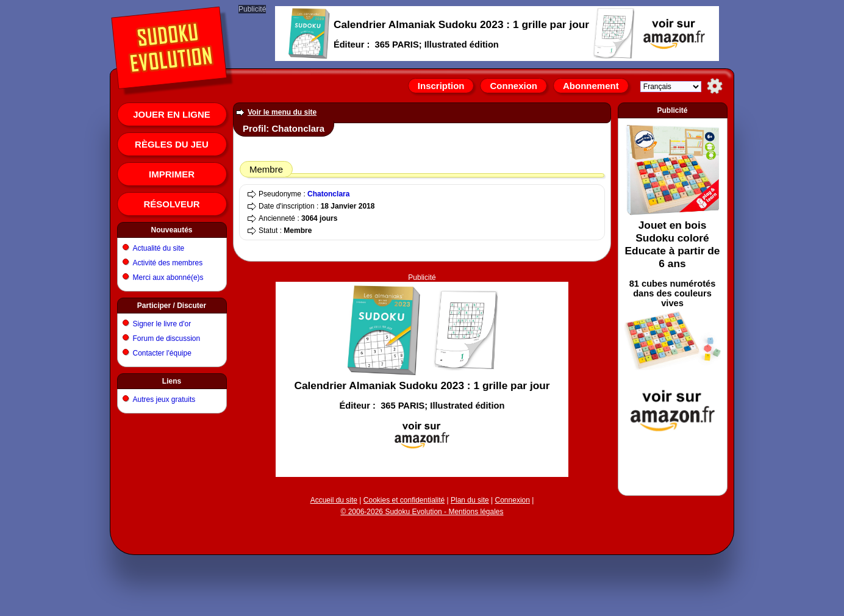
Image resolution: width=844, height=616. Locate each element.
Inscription (441, 86)
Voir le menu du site (282, 112)
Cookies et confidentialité (404, 500)
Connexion (513, 86)
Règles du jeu (172, 144)
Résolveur (171, 204)
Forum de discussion (167, 338)
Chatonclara (328, 194)
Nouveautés (171, 230)
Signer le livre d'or (162, 324)
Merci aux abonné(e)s (168, 278)
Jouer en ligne (172, 114)
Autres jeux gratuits (164, 399)
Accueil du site (334, 500)
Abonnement (591, 86)
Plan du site (470, 500)
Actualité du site (159, 248)
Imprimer (172, 174)
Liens (172, 381)
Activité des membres (168, 263)
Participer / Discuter (172, 306)
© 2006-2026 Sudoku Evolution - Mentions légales (422, 512)
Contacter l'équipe (162, 353)
